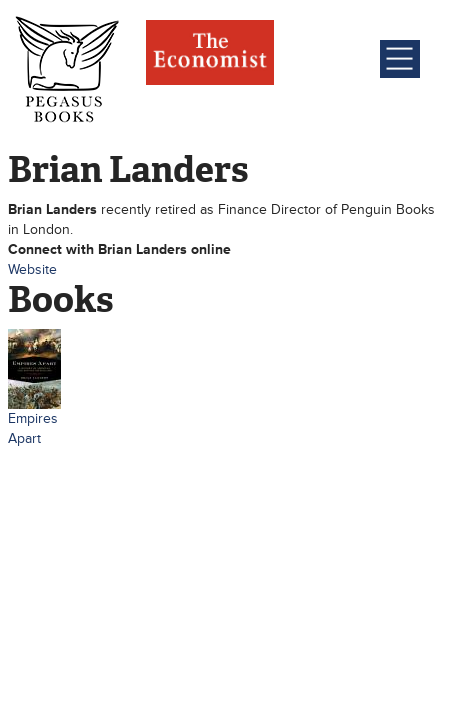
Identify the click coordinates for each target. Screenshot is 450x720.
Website (32, 269)
